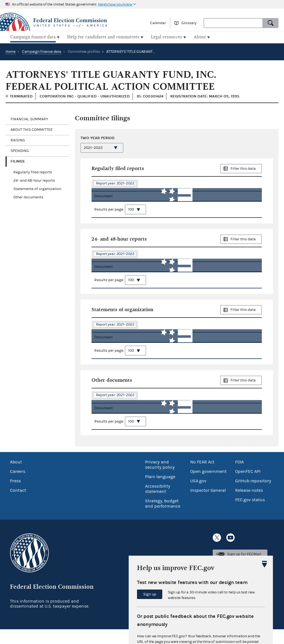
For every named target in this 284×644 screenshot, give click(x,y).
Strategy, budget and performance (163, 518)
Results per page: (120, 213)
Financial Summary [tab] (29, 118)
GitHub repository (253, 496)
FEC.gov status (250, 515)
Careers (18, 486)
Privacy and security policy (160, 479)
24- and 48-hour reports (34, 180)
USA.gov (198, 496)
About (16, 477)
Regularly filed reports (33, 171)
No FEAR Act (202, 477)
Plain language (160, 491)
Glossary (189, 23)
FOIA (239, 477)
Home (11, 51)
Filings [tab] (18, 160)
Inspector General (208, 505)
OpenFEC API (248, 486)
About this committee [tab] (32, 129)
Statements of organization (37, 188)
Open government (208, 486)
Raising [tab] (18, 139)
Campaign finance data (42, 51)
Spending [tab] (20, 150)
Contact (18, 505)
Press (15, 496)
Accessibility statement (158, 504)
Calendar (158, 23)
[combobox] (233, 23)
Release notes (249, 505)
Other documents (28, 196)
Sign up (150, 594)
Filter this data (243, 168)
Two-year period (97, 137)
